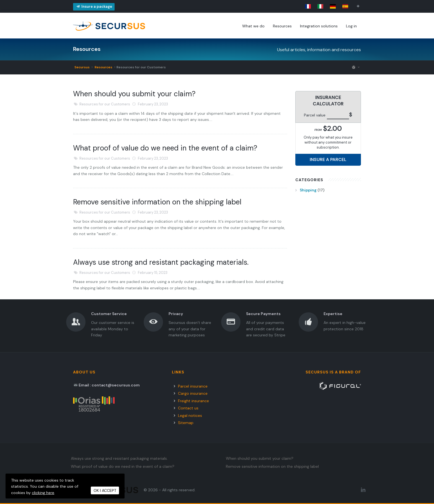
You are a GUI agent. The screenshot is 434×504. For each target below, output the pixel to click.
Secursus (82, 67)
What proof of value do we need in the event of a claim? (165, 148)
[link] (308, 6)
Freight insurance (193, 401)
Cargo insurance (193, 393)
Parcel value (315, 115)
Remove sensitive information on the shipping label (157, 202)
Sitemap (186, 423)
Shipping (308, 190)
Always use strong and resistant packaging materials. (161, 262)
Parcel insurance (193, 386)
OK (105, 490)
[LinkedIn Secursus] (363, 490)
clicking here (43, 493)
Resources (103, 67)
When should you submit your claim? (134, 94)
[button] (358, 6)
